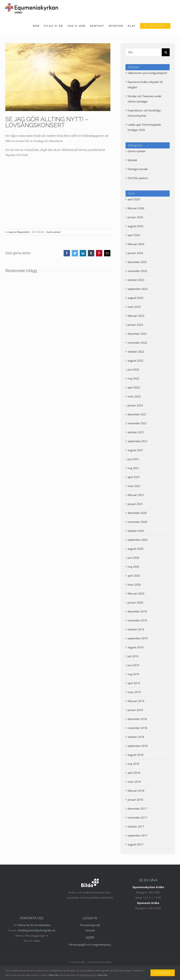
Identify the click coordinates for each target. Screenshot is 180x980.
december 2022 (137, 334)
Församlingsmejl (90, 925)
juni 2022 (133, 369)
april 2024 (134, 235)
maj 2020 (133, 567)
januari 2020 (135, 602)
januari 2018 (135, 800)
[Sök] (166, 52)
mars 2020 (134, 585)
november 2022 (137, 343)
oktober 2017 (136, 826)
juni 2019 (133, 665)
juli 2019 (133, 656)
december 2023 (137, 262)
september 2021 (138, 441)
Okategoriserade (138, 169)
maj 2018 (133, 764)
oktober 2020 (136, 531)
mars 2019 (134, 692)
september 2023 (138, 289)
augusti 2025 (136, 226)
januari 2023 (135, 325)
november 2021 (137, 423)
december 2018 (137, 719)
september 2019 (138, 638)
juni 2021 (133, 459)
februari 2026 (136, 208)
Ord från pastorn (138, 178)
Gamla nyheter (54, 232)
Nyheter (132, 160)
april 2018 (134, 773)
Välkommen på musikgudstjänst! (147, 73)
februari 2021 (136, 495)
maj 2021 (133, 468)
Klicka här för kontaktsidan (34, 925)
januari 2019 (135, 710)
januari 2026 (135, 217)
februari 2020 (136, 593)
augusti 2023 (136, 298)
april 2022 (134, 387)
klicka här (54, 975)
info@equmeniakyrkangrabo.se (36, 930)
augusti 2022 (136, 361)
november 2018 (137, 728)
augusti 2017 (136, 844)
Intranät (90, 930)
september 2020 (138, 540)
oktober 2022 (136, 352)
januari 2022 (135, 405)
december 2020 (137, 513)
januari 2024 (135, 253)
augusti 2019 (136, 647)
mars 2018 (134, 782)
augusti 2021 (136, 450)
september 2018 (138, 746)
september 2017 (138, 835)
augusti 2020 (136, 549)
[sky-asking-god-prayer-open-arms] (58, 77)
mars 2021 (134, 486)
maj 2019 (133, 674)
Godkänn (163, 973)
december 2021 (137, 414)
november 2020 (137, 522)
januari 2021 (135, 504)
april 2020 (134, 576)
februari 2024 (136, 244)
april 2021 (134, 477)
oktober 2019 (136, 629)
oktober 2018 (136, 737)
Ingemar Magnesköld (19, 232)
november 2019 (137, 620)
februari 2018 (136, 791)
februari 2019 (136, 701)
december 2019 (137, 611)
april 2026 (134, 199)
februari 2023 (136, 316)
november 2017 (137, 817)
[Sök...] (144, 52)
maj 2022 (133, 378)
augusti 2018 (136, 755)
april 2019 (134, 683)
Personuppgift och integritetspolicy (90, 945)
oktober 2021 (136, 432)
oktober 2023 (136, 280)
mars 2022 (134, 396)
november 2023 (137, 271)
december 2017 (137, 809)
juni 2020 (133, 558)
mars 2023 (134, 307)
